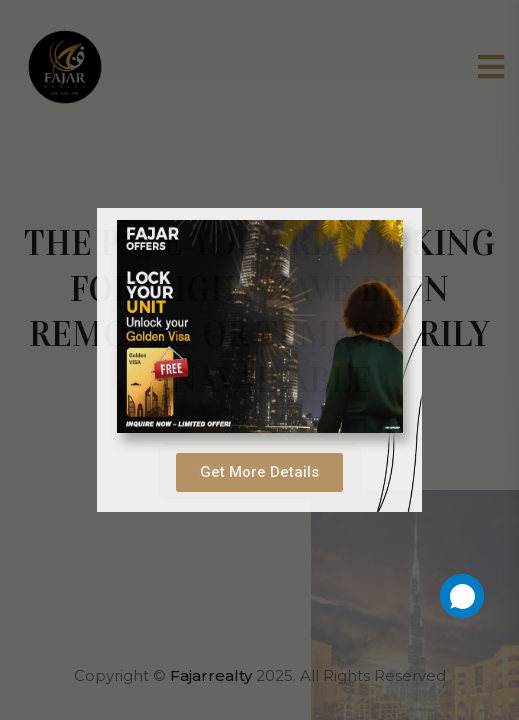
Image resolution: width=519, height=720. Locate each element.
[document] (259, 360)
